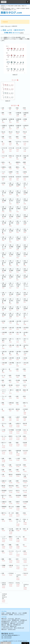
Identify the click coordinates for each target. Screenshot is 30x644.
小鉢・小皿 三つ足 (26, 316)
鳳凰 (3, 560)
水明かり (18, 425)
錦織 (10, 143)
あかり (25, 386)
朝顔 (25, 163)
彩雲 (3, 470)
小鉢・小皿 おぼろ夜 (11, 316)
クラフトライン (4, 392)
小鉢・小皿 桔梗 (11, 193)
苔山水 (11, 133)
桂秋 (3, 381)
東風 (25, 438)
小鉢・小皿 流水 (26, 294)
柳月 (10, 381)
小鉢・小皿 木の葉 (4, 232)
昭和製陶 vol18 (16, 620)
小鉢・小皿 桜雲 (11, 231)
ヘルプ (20, 613)
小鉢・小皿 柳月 (26, 270)
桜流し (3, 163)
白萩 (17, 397)
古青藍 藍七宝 (19, 114)
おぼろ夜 (18, 466)
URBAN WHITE (4, 585)
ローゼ (3, 376)
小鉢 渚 (18, 359)
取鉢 (11, 520)
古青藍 (25, 120)
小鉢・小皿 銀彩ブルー (18, 255)
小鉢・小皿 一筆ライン (4, 247)
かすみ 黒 (19, 150)
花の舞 (18, 381)
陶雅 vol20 (4, 619)
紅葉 (10, 168)
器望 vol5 (4, 625)
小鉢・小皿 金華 (26, 277)
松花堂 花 (4, 178)
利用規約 (11, 614)
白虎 (3, 109)
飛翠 (11, 470)
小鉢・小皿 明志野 (4, 277)
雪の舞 (11, 386)
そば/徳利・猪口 (11, 531)
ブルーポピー (4, 398)
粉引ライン (4, 445)
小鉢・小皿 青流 (18, 216)
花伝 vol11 (18, 619)
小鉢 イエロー (26, 340)
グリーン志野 (26, 476)
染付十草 (11, 410)
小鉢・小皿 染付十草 (18, 285)
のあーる (26, 431)
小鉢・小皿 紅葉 (11, 185)
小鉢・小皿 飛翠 (26, 308)
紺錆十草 (18, 391)
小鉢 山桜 (11, 346)
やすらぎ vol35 (5, 626)
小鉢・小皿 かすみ (26, 185)
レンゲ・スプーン (4, 539)
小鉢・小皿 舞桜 (18, 239)
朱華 (18, 482)
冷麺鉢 (18, 508)
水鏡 (11, 425)
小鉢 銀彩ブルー (26, 353)
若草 (10, 376)
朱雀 (17, 109)
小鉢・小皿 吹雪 (26, 300)
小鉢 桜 (25, 359)
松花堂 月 (19, 178)
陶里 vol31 (10, 625)
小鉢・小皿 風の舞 (18, 263)
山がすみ (4, 452)
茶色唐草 (4, 491)
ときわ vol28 (21, 622)
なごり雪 (18, 438)
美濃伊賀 (18, 475)
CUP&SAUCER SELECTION (5, 598)
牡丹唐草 (26, 503)
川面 (3, 475)
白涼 (10, 138)
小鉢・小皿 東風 (4, 270)
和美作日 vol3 (13, 626)
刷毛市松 (11, 487)
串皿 (25, 514)
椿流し (18, 168)
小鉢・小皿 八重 (4, 239)
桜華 (3, 138)
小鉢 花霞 (11, 333)
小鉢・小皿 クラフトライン (26, 286)
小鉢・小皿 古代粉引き (18, 201)
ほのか (18, 386)
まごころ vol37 (20, 623)
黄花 (18, 487)
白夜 (3, 466)
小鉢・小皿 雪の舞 (26, 263)
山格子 (18, 419)
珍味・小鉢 (26, 522)
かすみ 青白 (4, 150)
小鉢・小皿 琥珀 (18, 294)
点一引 (25, 491)
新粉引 (11, 438)
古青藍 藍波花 (26, 114)
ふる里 (18, 459)
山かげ (11, 491)
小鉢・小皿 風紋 (11, 270)
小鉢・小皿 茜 (18, 308)
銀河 (11, 452)
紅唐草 (11, 173)
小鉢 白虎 (4, 328)
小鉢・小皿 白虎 (26, 208)
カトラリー (26, 568)
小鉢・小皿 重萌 (26, 216)
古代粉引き (26, 412)
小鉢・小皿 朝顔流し (4, 209)
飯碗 (18, 515)
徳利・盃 (26, 530)
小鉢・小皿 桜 (18, 223)
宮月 (4, 546)
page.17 (15, 74)
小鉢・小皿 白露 (4, 308)
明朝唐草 (4, 507)
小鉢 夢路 (11, 364)
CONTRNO (19, 577)
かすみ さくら (26, 150)
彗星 (18, 444)
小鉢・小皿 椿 (26, 231)
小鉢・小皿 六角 (18, 315)
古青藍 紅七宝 (4, 127)
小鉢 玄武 (11, 328)
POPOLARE (26, 587)
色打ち (18, 491)
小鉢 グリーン (19, 340)
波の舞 (25, 381)
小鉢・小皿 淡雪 (11, 294)
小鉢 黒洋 (11, 359)
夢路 (3, 404)
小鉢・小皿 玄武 (4, 216)
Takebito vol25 (12, 629)
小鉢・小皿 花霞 (4, 223)
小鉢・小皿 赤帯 (26, 255)
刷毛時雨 (18, 496)
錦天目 (11, 475)
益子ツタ (26, 487)
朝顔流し (18, 163)
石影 (3, 574)
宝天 (18, 561)
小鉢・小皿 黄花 (4, 315)
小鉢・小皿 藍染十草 (26, 247)
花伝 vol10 (8, 26)
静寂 (17, 138)
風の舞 (3, 386)
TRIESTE (26, 574)
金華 (4, 460)
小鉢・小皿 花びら (11, 201)
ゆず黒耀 (11, 431)
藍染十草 (26, 391)
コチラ (22, 33)
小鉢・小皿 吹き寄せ (18, 301)
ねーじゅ (4, 438)
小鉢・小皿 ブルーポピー (11, 285)
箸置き (11, 538)
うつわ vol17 (11, 619)
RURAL (18, 584)
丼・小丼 (11, 515)
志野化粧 (11, 404)
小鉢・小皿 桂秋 (18, 270)
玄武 (10, 109)
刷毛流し (26, 482)
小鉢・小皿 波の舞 (11, 263)
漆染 (17, 404)
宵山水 (25, 133)
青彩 (11, 561)
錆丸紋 (3, 487)
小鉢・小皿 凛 (4, 294)
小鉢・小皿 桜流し (26, 201)
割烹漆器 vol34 (17, 625)
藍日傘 (18, 410)
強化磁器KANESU (6, 622)
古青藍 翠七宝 (19, 127)
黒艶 (11, 546)
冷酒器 (3, 566)
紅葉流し (4, 168)
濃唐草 (25, 496)
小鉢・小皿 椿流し (18, 209)
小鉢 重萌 (4, 333)
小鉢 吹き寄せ (4, 340)
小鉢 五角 (26, 364)
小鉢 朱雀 (19, 328)
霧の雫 (25, 424)
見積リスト (15, 613)
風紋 (25, 376)
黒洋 (25, 397)
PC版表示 (4, 2)
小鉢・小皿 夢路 (11, 247)
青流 (25, 109)
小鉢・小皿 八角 (18, 231)
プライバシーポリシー (19, 614)
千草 (17, 173)
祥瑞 (11, 503)
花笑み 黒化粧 (26, 157)
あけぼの (26, 452)
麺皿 (25, 507)
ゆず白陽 (18, 431)
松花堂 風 (11, 178)
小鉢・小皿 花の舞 (4, 263)
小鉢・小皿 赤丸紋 (11, 301)
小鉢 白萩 (4, 359)
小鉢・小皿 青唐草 (4, 301)
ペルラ (3, 173)
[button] (28, 2)
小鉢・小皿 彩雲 (11, 308)
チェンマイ (18, 553)
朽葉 (18, 470)
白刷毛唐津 (18, 453)
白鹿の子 (4, 482)
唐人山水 (11, 507)
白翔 (25, 553)
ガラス (25, 561)
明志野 (25, 444)
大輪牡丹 (4, 503)
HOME (2, 26)
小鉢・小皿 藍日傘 (4, 255)
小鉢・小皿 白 (26, 239)
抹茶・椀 (18, 530)
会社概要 (25, 613)
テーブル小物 (18, 539)
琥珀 (25, 370)
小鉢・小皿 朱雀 (11, 216)
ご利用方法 (8, 613)
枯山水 (3, 133)
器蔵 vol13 (13, 623)
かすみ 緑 (11, 150)
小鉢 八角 (19, 333)
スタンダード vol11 (6, 620)
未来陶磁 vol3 (24, 620)
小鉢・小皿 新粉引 (18, 277)
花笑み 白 (11, 157)
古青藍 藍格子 (19, 121)
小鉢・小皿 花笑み (4, 193)
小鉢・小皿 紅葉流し (11, 209)
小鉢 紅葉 (11, 322)
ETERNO (11, 574)
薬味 (3, 530)
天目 (11, 496)
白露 (11, 466)
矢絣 (10, 419)
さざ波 (3, 431)
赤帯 (10, 397)
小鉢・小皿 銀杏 (18, 185)
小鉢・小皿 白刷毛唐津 (4, 285)
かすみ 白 (26, 143)
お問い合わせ (5, 614)
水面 (18, 546)
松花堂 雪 (26, 178)
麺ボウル (4, 514)
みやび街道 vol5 (5, 623)
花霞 (10, 114)
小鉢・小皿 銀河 (11, 277)
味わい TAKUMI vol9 (19, 628)
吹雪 (11, 444)
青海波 (25, 419)
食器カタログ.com (11, 13)
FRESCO (11, 584)
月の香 (18, 376)
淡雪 (17, 370)
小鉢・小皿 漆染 (11, 255)
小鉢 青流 (26, 328)
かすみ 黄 (4, 157)
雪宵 (11, 459)
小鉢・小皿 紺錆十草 (18, 247)
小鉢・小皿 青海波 (18, 193)
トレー (18, 567)
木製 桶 (11, 566)
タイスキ (11, 553)
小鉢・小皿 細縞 (26, 193)
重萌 (3, 114)
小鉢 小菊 (19, 346)
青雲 (25, 466)
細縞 (3, 419)
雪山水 (18, 133)
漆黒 (25, 138)
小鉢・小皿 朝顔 (4, 201)
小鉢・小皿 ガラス (11, 239)
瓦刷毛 (25, 173)
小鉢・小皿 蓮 (26, 223)
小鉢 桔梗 (4, 364)
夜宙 (25, 459)
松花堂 (3, 184)
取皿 (3, 520)
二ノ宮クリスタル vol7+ (7, 628)
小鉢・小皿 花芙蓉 (11, 224)
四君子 (18, 503)
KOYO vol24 (14, 622)
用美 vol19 (4, 629)
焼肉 (3, 552)
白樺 (11, 482)
